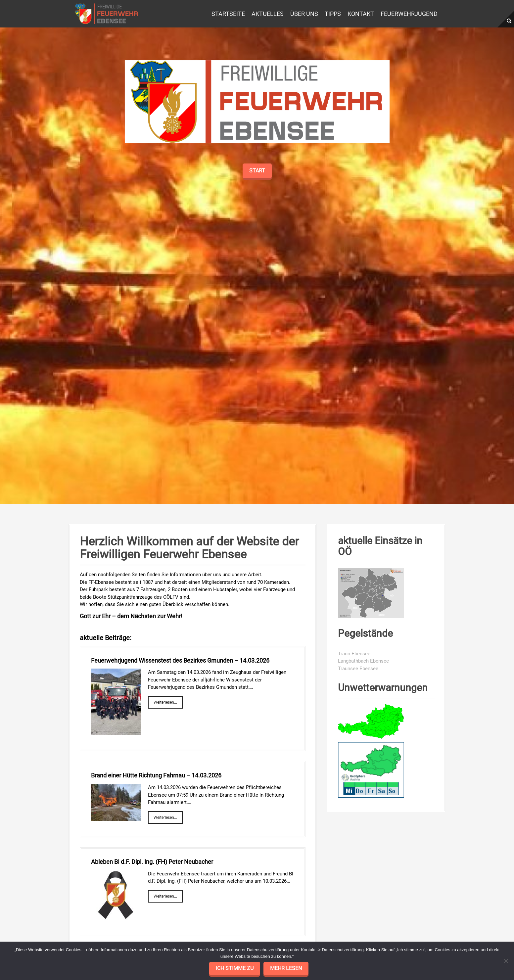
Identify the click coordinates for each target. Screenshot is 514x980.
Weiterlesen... (165, 702)
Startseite (228, 14)
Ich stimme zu (235, 968)
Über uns (304, 14)
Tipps (333, 14)
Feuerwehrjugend (409, 14)
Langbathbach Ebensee (363, 661)
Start (257, 262)
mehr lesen (286, 968)
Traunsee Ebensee (358, 669)
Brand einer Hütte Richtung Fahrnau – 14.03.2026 (156, 775)
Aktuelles (268, 14)
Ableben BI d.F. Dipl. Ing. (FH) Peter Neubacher (152, 862)
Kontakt (361, 14)
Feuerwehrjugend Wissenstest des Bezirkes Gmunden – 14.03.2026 (180, 660)
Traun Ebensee (354, 654)
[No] (506, 961)
